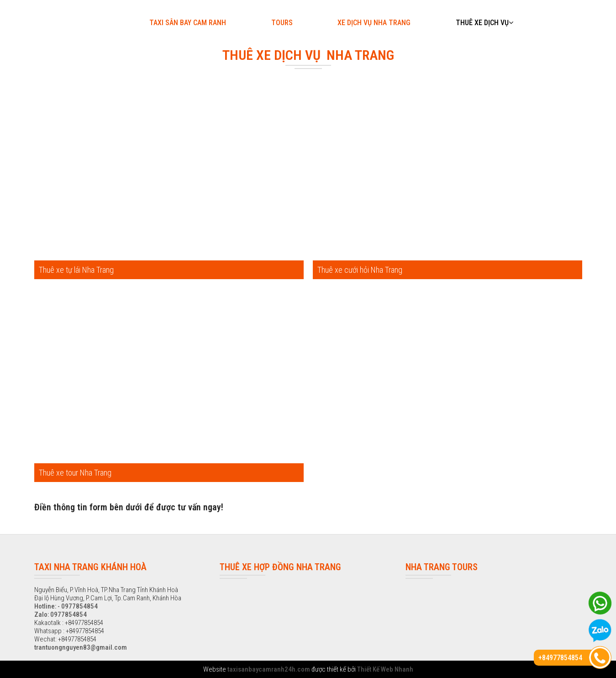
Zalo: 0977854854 (61, 614)
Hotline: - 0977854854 (66, 606)
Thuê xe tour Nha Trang (75, 473)
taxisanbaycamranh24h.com (269, 669)
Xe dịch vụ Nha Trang (374, 23)
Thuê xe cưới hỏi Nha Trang (360, 270)
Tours (282, 23)
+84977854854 (560, 658)
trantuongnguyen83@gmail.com (81, 647)
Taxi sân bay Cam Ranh (188, 23)
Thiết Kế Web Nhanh (385, 669)
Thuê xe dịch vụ (484, 23)
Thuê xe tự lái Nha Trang (76, 270)
